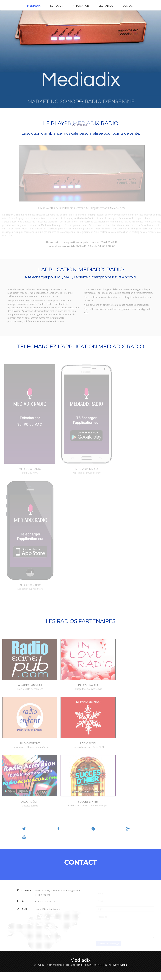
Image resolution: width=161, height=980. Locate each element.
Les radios (106, 6)
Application (81, 6)
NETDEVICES (120, 965)
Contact (128, 6)
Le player (57, 6)
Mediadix (34, 6)
